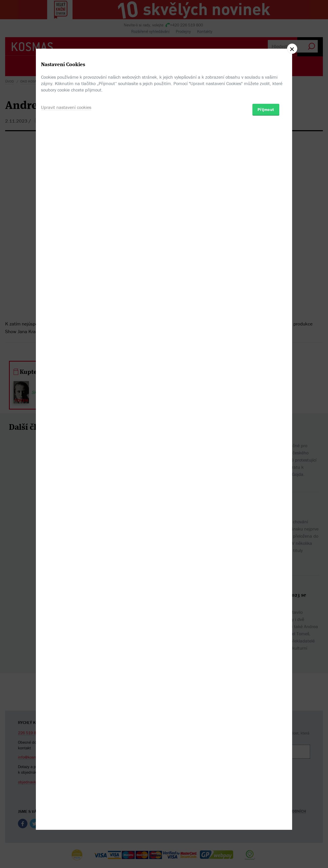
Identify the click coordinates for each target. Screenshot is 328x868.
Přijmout (266, 464)
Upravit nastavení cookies (66, 462)
